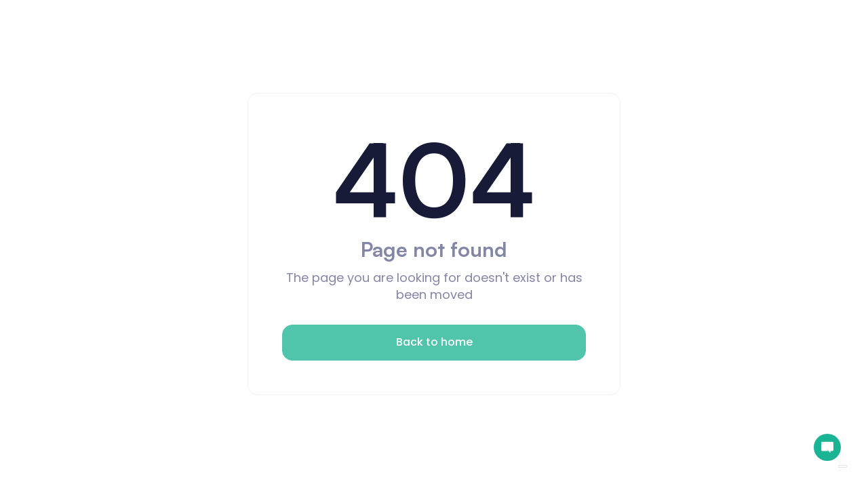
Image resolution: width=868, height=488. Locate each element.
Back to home (434, 342)
